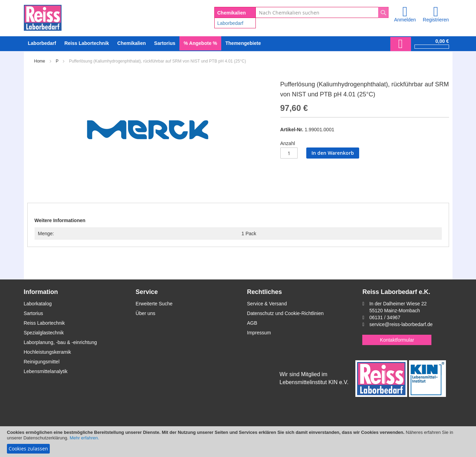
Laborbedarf (231, 23)
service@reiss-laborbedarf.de (401, 324)
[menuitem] (42, 43)
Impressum (259, 333)
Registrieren (436, 20)
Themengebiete (243, 43)
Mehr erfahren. (84, 438)
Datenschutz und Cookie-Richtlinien (286, 313)
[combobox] (322, 12)
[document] (238, 442)
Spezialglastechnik (44, 333)
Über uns (145, 313)
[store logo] (43, 17)
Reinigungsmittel (42, 362)
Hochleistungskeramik (48, 352)
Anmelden (405, 20)
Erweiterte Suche (154, 304)
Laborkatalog (38, 304)
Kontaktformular (397, 340)
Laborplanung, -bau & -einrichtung (60, 342)
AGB (252, 323)
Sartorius (34, 313)
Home (40, 61)
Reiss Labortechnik (44, 323)
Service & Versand (267, 304)
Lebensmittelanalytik (46, 371)
